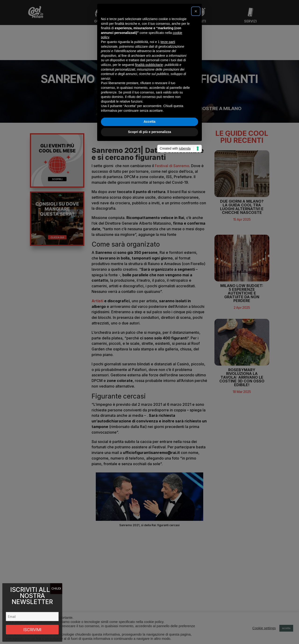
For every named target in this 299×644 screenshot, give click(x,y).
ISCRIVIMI (32, 630)
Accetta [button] (150, 371)
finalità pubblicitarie (149, 314)
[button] (196, 261)
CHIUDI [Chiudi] (56, 588)
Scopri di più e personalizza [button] (149, 381)
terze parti (168, 291)
